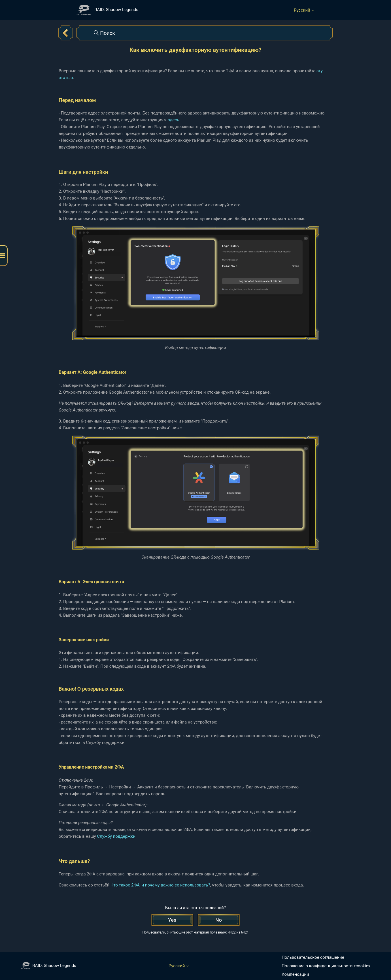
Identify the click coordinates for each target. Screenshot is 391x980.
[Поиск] (205, 33)
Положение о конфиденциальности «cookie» (326, 966)
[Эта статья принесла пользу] (172, 920)
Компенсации (295, 974)
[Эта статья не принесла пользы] (219, 920)
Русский (304, 10)
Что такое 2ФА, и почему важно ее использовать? (160, 885)
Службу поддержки (116, 836)
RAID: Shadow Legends (49, 966)
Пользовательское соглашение (313, 957)
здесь (174, 120)
